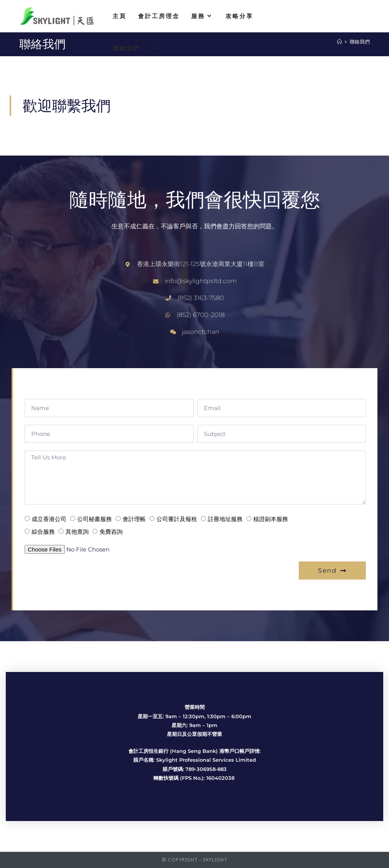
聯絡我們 (360, 42)
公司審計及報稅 (177, 519)
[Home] (339, 42)
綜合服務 (43, 532)
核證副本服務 (271, 519)
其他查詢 (77, 532)
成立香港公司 (49, 519)
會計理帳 (134, 519)
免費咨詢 (111, 532)
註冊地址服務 (225, 519)
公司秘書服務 (94, 519)
